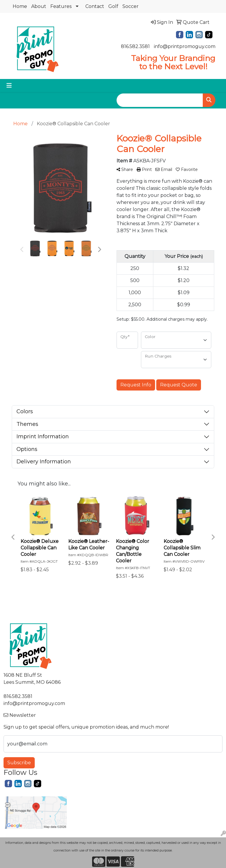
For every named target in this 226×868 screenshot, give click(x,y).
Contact (95, 6)
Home (20, 6)
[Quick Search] (160, 100)
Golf (113, 6)
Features (61, 6)
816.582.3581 (135, 46)
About (39, 6)
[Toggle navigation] (9, 85)
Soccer (131, 6)
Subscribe (19, 763)
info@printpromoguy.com (185, 46)
